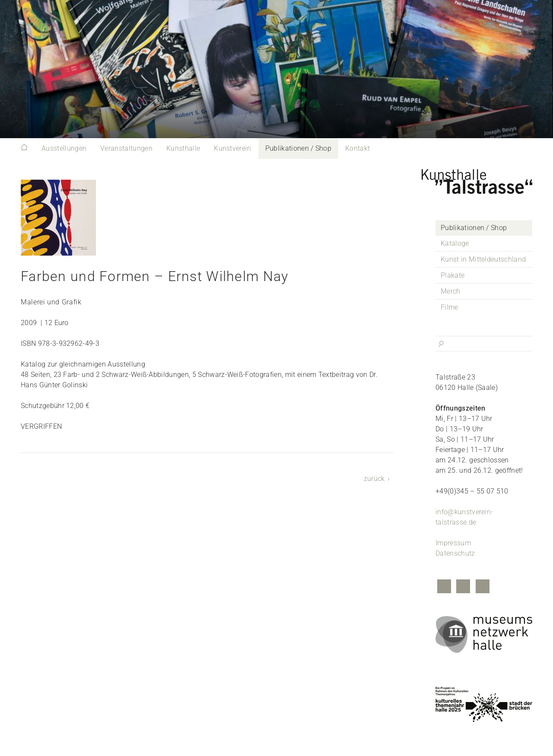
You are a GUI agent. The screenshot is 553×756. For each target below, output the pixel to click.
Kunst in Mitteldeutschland (483, 259)
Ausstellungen (64, 148)
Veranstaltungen (126, 148)
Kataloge (455, 243)
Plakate (453, 275)
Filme (450, 307)
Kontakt (358, 148)
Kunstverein (233, 148)
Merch (451, 291)
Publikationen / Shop (298, 148)
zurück (374, 479)
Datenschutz (455, 553)
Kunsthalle (183, 148)
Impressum (453, 543)
